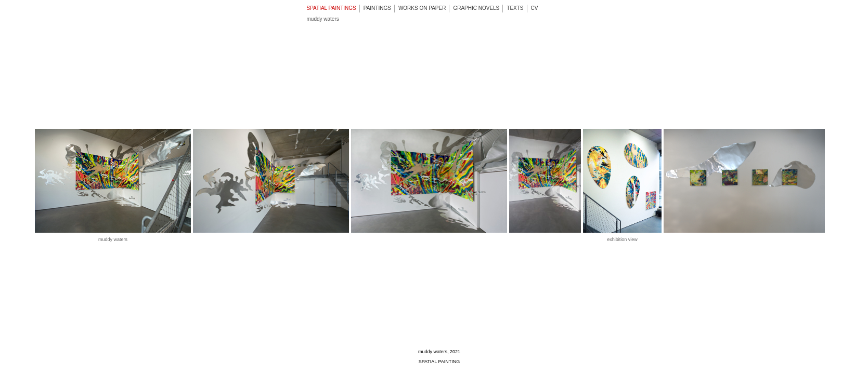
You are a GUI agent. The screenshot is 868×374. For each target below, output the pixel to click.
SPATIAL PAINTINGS (332, 8)
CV (535, 8)
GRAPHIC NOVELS (476, 8)
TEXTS (515, 8)
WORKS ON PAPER (422, 8)
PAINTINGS (377, 8)
